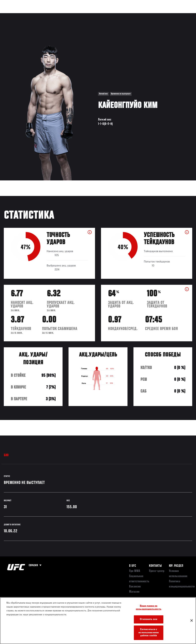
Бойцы (46, 15)
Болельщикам (130, 15)
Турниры (12, 15)
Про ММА (135, 571)
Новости (63, 15)
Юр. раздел (176, 566)
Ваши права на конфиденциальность (149, 608)
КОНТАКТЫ (155, 566)
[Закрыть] (192, 621)
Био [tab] (6, 455)
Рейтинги (30, 15)
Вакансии (135, 587)
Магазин (172, 15)
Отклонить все (149, 619)
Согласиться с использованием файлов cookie (149, 633)
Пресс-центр (157, 571)
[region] (98, 621)
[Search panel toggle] (183, 15)
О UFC (132, 566)
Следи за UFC (153, 15)
